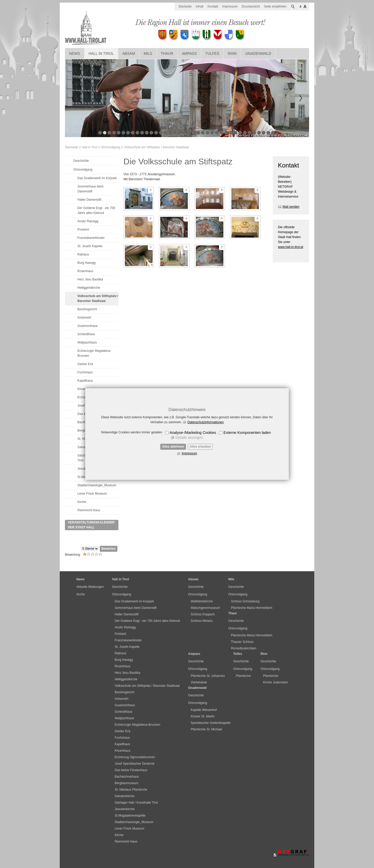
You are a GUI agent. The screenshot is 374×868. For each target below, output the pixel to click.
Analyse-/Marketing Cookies (193, 433)
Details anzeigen (189, 438)
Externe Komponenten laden (247, 433)
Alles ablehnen (173, 447)
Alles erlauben (200, 447)
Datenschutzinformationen (206, 422)
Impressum (189, 453)
